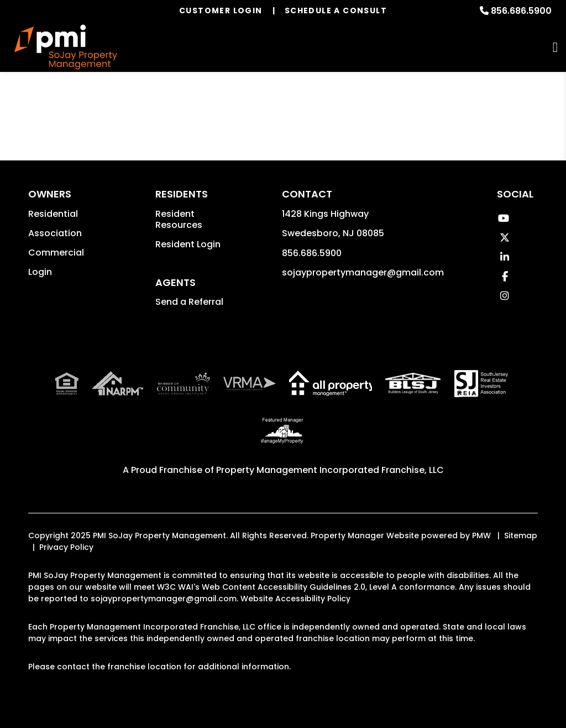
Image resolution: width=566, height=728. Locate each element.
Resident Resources (179, 219)
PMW (481, 535)
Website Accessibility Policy (295, 599)
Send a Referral (189, 302)
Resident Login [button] (188, 244)
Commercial (56, 253)
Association (55, 233)
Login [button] (40, 272)
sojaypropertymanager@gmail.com (363, 272)
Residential (53, 214)
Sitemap (521, 535)
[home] (66, 47)
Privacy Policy (66, 547)
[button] (503, 218)
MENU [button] (555, 47)
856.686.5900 (521, 11)
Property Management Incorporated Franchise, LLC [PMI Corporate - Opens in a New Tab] (330, 470)
